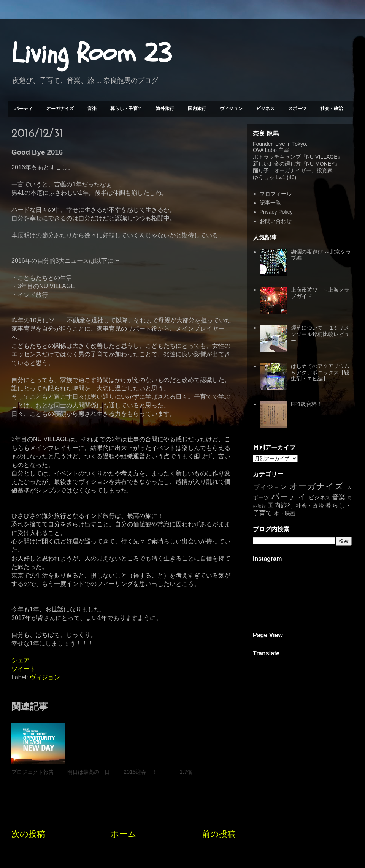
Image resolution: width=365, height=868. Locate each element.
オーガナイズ (60, 109)
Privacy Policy (276, 212)
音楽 (92, 109)
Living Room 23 (91, 54)
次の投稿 (28, 834)
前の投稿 (219, 834)
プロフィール (276, 194)
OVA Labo (265, 150)
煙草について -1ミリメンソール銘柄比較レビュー (320, 334)
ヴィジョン (231, 109)
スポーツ (297, 109)
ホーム (124, 834)
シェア (21, 660)
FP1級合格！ (306, 404)
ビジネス (265, 109)
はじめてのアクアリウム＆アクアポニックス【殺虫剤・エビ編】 (320, 372)
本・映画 (285, 513)
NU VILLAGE (322, 157)
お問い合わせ (276, 221)
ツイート (24, 669)
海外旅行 (165, 109)
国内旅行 (197, 109)
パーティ (24, 109)
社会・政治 (332, 109)
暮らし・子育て (126, 109)
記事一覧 (270, 203)
